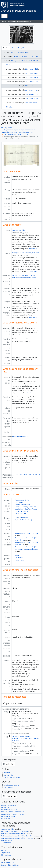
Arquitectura (19, 558)
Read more (33, 249)
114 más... (9, 107)
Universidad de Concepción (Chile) (27, 533)
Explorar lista (7, 775)
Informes (6, 773)
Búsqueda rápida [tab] (18, 48)
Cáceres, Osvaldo (19, 230)
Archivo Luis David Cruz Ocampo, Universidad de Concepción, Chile (24, 277)
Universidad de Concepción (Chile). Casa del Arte (18, 836)
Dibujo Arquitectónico (22, 500)
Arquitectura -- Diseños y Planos (26, 509)
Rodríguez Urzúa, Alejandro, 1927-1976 (26, 253)
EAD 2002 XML (7, 787)
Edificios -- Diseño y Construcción (26, 507)
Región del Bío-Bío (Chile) (23, 520)
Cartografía (19, 502)
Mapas (17, 555)
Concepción (24, 518)
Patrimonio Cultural (21, 511)
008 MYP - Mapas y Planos (20, 52)
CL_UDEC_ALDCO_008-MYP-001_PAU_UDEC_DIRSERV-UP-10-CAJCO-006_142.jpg (26, 738)
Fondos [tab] (6, 48)
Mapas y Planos (7, 128)
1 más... (9, 65)
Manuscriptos (19, 560)
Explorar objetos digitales (11, 777)
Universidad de (7, 840)
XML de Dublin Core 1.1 (10, 785)
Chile (16, 518)
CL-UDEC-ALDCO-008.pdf (21, 436)
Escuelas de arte (20, 513)
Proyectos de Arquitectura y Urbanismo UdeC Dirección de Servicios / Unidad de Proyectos (19, 131)
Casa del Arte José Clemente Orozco (16, 134)
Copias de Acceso (12, 703)
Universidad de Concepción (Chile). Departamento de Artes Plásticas (27, 548)
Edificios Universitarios (23, 504)
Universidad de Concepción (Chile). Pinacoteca (17, 838)
